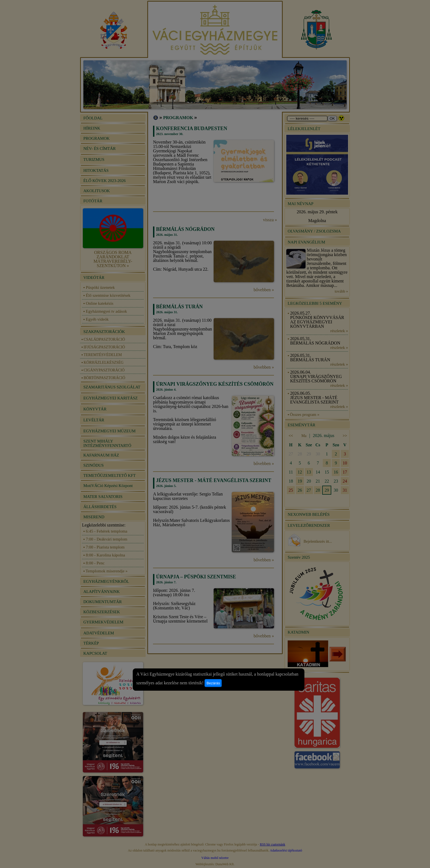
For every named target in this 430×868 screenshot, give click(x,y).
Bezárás (213, 683)
